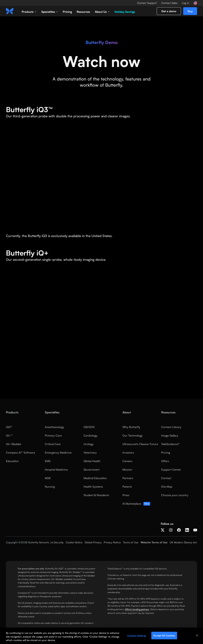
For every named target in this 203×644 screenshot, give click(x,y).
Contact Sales (169, 3)
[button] (29, 11)
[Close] (197, 635)
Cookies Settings (137, 635)
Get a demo (169, 11)
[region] (101, 636)
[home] (10, 11)
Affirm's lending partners (137, 609)
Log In (185, 3)
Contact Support (147, 3)
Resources (83, 12)
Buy (190, 11)
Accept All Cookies (164, 635)
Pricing (67, 12)
